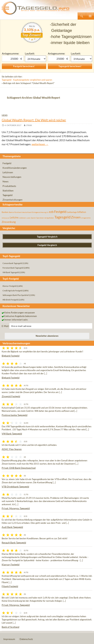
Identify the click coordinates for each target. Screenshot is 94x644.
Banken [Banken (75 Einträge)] (5, 212)
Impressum (9, 639)
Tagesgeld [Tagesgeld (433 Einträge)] (62, 217)
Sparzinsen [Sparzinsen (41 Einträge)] (40, 218)
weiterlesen (40, 144)
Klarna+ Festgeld (11, 564)
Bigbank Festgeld (11, 356)
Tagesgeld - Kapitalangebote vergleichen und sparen (27, 80)
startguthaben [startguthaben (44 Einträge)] (49, 218)
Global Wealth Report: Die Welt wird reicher (34, 120)
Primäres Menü (90, 16)
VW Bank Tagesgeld (12, 434)
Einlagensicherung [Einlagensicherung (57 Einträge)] (39, 212)
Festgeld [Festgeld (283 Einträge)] (60, 212)
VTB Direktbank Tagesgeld (15, 487)
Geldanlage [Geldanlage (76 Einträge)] (72, 212)
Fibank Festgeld (10, 586)
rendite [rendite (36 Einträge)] (28, 218)
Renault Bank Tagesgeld (14, 543)
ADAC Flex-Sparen (12, 449)
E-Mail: (5, 326)
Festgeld (7, 163)
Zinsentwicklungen (13, 200)
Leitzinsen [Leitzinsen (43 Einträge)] (22, 218)
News (5, 115)
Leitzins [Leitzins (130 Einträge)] (14, 217)
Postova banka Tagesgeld (15, 415)
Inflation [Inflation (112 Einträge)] (82, 212)
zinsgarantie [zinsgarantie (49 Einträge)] (86, 218)
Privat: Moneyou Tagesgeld (16, 508)
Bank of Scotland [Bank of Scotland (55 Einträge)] (15, 212)
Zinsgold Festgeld (11, 396)
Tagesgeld (8, 195)
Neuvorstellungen (12, 177)
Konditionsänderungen (15, 168)
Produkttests (9, 186)
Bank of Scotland (10, 627)
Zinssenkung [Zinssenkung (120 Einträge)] (9, 222)
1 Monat (36, 59)
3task (29, 125)
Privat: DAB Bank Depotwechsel (19, 468)
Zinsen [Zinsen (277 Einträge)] (76, 217)
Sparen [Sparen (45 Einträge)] (33, 218)
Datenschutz (26, 639)
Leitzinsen (8, 172)
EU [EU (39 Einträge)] (48, 212)
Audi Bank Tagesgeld (12, 527)
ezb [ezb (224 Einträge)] (51, 212)
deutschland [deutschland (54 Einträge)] (27, 212)
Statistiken (8, 191)
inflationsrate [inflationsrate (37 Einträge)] (5, 218)
